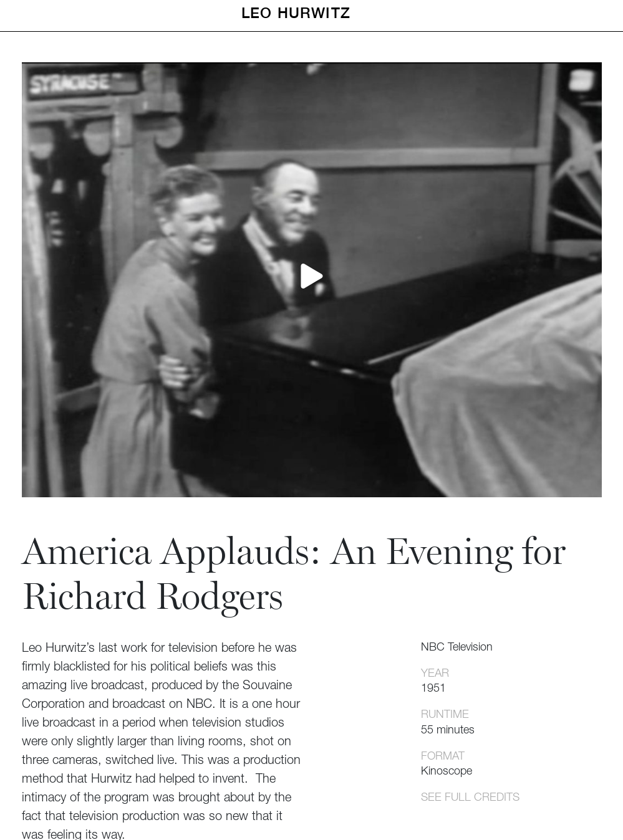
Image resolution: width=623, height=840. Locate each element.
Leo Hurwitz (296, 13)
